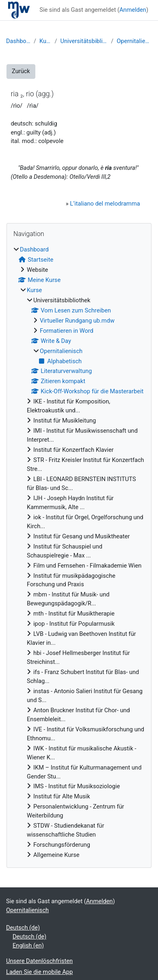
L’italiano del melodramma (105, 204)
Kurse (45, 41)
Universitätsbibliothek (84, 41)
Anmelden (133, 10)
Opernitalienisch (134, 41)
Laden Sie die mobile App (39, 972)
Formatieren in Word (67, 331)
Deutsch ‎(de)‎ (23, 928)
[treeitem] (79, 553)
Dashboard (18, 41)
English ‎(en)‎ (28, 945)
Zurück (21, 71)
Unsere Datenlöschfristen (39, 961)
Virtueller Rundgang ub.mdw (77, 321)
